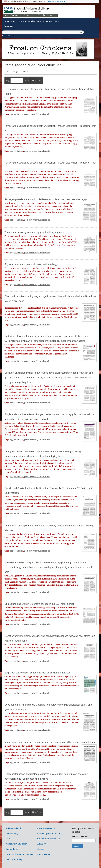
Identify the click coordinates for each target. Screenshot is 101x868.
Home (7, 21)
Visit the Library (45, 15)
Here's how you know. (56, 1)
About (14, 21)
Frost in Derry (53, 21)
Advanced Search (8, 36)
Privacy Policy (12, 849)
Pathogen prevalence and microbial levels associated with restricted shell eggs (46, 199)
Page (15, 81)
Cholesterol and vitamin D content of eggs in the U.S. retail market (39, 604)
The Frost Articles (27, 21)
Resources (9, 26)
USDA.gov (41, 844)
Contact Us (29, 15)
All (8, 72)
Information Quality (46, 828)
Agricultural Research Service (50, 839)
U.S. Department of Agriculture (28, 12)
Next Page (37, 80)
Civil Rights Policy (14, 859)
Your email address (79, 836)
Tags (15, 72)
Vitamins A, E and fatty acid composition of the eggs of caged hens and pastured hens (50, 742)
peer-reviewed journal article (37, 114)
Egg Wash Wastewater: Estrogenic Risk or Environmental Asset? (38, 673)
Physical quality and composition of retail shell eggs (31, 264)
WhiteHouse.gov (44, 854)
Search (25, 72)
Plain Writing (12, 834)
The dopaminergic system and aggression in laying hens (34, 232)
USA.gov (41, 849)
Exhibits (40, 21)
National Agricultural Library (32, 9)
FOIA (8, 839)
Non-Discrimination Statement (20, 854)
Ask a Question (12, 15)
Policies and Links (14, 828)
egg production (17, 114)
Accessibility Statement (17, 844)
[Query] (43, 32)
